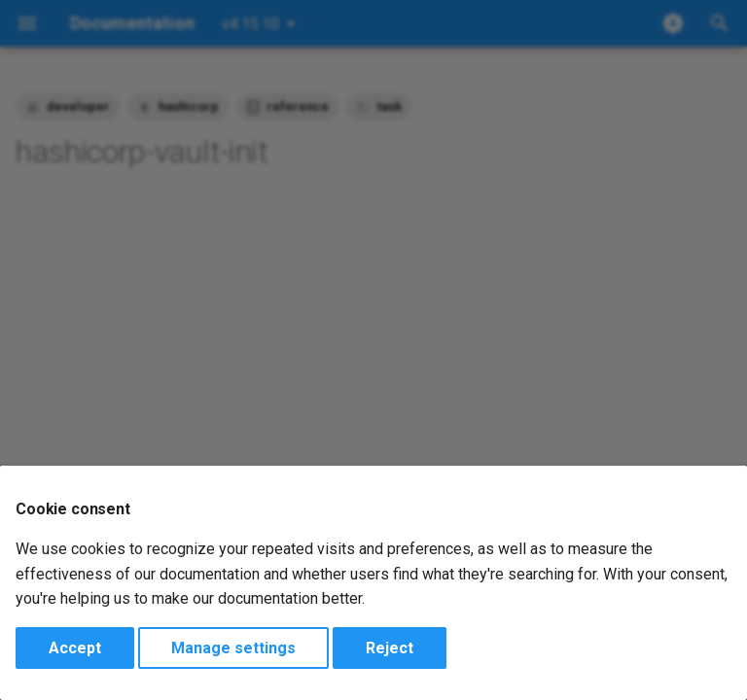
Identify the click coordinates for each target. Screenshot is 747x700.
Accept (75, 648)
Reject (390, 648)
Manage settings (233, 648)
